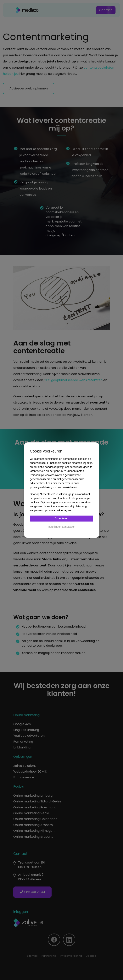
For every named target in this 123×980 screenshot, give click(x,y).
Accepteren (61, 518)
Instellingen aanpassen (61, 527)
